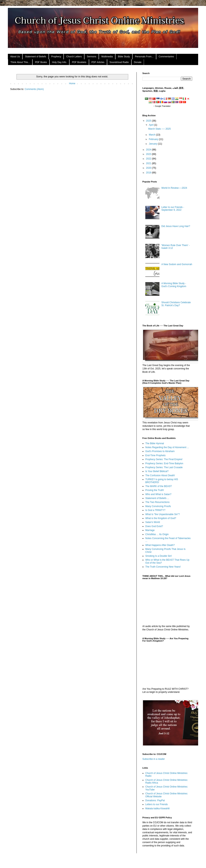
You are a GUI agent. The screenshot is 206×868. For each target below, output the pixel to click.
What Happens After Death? (160, 545)
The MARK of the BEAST (159, 486)
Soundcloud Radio (119, 62)
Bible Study (124, 57)
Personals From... (144, 57)
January (153, 144)
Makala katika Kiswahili (157, 808)
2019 (149, 173)
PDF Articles (98, 62)
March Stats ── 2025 (159, 129)
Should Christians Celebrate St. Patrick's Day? (176, 304)
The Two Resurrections (157, 502)
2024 (149, 150)
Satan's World (153, 522)
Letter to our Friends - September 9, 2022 (173, 209)
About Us (15, 57)
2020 (149, 168)
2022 (149, 159)
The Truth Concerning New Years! (163, 567)
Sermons (92, 57)
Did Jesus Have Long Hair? (176, 226)
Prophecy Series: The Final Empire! (164, 459)
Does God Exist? (154, 526)
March (152, 135)
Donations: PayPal (155, 800)
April (152, 125)
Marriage (150, 530)
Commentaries (166, 57)
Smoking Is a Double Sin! (159, 556)
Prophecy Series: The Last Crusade (164, 467)
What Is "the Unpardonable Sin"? (163, 514)
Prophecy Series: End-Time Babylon (164, 463)
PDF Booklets (79, 62)
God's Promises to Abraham (160, 451)
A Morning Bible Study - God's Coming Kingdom (174, 285)
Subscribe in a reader (154, 759)
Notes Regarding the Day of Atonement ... (167, 447)
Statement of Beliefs (35, 57)
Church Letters (74, 57)
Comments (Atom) (34, 89)
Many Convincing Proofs (158, 506)
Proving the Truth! (155, 490)
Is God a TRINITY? (155, 510)
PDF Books (41, 62)
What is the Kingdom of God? (161, 518)
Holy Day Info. (59, 62)
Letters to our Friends (157, 804)
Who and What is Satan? (158, 494)
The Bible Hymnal (155, 443)
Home (72, 83)
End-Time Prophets (155, 455)
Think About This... (20, 62)
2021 (149, 163)
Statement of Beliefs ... (157, 498)
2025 (149, 121)
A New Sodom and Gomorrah (177, 264)
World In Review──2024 (174, 188)
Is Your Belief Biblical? (157, 471)
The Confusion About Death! (160, 475)
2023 (149, 154)
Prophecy (56, 57)
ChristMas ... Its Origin (157, 534)
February (154, 139)
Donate (138, 62)
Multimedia (107, 57)
